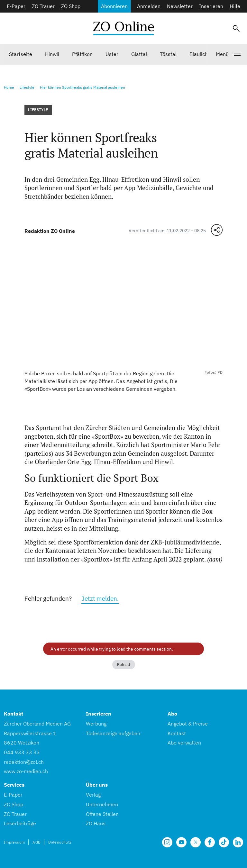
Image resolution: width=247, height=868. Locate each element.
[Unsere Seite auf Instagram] (167, 842)
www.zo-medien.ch (26, 771)
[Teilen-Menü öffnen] (217, 230)
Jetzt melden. (100, 598)
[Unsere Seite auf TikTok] (224, 842)
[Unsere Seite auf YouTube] (181, 842)
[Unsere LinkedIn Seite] (238, 842)
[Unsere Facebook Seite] (210, 842)
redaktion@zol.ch (24, 762)
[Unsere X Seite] (196, 842)
